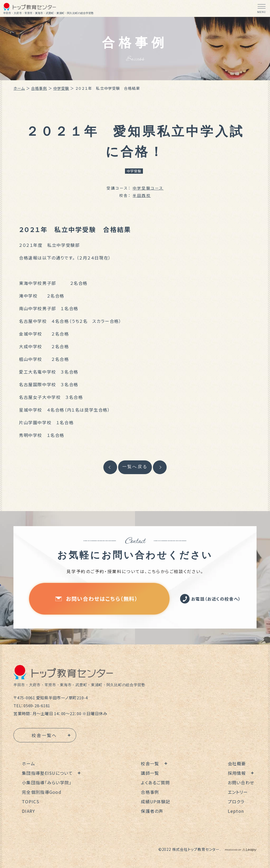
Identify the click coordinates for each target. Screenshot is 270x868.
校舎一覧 (150, 763)
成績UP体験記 (155, 801)
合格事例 (39, 88)
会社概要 (237, 763)
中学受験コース (148, 188)
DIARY (28, 811)
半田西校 (142, 195)
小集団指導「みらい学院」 (47, 782)
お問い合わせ (241, 782)
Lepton (236, 811)
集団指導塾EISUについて (47, 773)
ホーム (19, 88)
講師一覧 (150, 773)
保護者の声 (152, 811)
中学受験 (61, 88)
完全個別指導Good (42, 792)
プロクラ (236, 801)
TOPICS (31, 801)
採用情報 (237, 773)
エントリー (238, 792)
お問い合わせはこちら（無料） (97, 599)
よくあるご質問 (155, 782)
